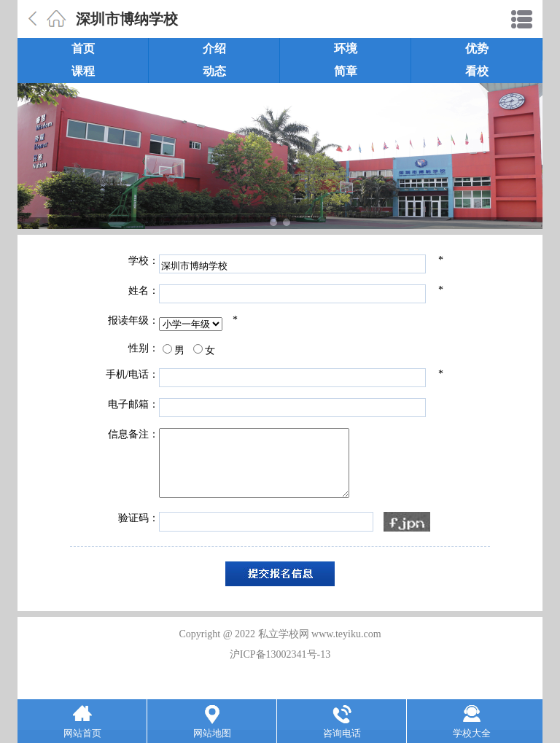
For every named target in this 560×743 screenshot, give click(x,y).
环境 (346, 48)
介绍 (214, 48)
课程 (83, 71)
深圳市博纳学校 (127, 19)
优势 (477, 48)
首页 (83, 48)
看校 (477, 71)
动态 (214, 71)
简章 (346, 71)
